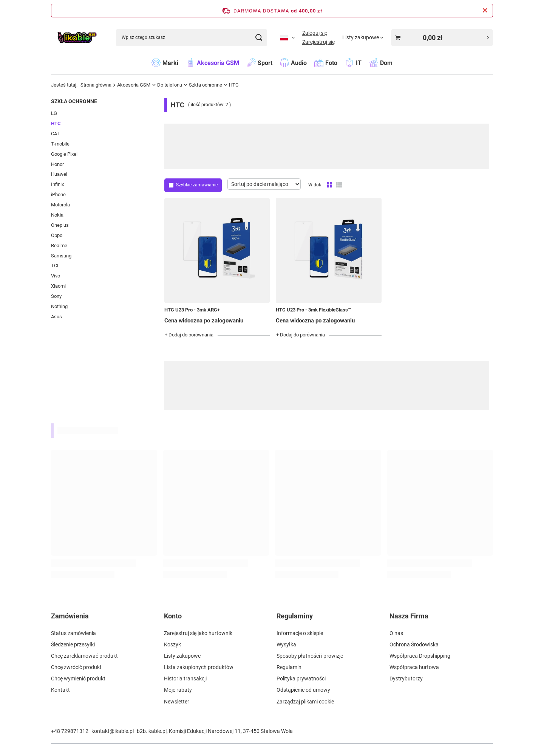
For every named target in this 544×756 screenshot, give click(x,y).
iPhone (58, 194)
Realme (59, 246)
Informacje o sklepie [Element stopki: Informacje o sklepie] (300, 633)
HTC (56, 123)
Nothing (59, 306)
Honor (57, 164)
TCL (55, 266)
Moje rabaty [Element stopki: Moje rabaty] (178, 690)
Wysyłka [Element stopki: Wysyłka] (286, 644)
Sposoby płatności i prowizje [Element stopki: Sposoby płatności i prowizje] (310, 656)
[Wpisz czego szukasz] (192, 38)
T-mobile (60, 144)
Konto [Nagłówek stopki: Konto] (173, 616)
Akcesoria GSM (134, 85)
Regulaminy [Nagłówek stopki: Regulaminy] (295, 616)
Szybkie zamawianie (197, 185)
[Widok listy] (339, 185)
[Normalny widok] (329, 185)
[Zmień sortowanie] (264, 184)
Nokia (57, 215)
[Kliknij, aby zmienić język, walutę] (287, 37)
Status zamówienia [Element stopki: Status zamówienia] (73, 633)
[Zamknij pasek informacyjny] (485, 11)
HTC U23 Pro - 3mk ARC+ (192, 310)
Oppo (57, 235)
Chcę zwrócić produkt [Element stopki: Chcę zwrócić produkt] (76, 667)
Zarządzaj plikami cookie (305, 702)
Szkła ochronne (206, 85)
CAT (55, 134)
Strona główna (96, 85)
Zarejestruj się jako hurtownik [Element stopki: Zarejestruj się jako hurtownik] (198, 633)
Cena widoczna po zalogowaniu (204, 321)
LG (54, 113)
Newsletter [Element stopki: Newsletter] (177, 702)
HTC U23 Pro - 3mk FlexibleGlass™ (313, 310)
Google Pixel (64, 154)
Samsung (61, 256)
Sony (56, 296)
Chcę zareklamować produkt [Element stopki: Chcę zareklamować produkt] (84, 656)
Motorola (60, 205)
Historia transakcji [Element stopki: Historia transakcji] (185, 679)
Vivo (56, 276)
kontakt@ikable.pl (113, 731)
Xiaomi (58, 286)
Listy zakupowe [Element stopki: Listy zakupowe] (182, 656)
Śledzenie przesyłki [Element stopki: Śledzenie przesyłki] (73, 644)
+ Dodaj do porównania (189, 335)
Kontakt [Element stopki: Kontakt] (60, 690)
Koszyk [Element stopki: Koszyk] (172, 644)
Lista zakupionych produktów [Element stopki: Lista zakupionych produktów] (199, 667)
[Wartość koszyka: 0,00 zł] (442, 38)
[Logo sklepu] (77, 38)
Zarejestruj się (318, 42)
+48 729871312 (70, 731)
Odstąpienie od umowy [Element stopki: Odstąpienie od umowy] (303, 690)
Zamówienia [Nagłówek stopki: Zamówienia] (70, 616)
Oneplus (60, 225)
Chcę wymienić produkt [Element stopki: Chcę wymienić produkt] (78, 679)
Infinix (57, 184)
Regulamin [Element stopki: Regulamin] (289, 667)
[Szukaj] (259, 38)
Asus (56, 317)
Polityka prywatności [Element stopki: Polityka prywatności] (301, 679)
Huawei (59, 174)
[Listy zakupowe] (363, 37)
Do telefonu (170, 85)
